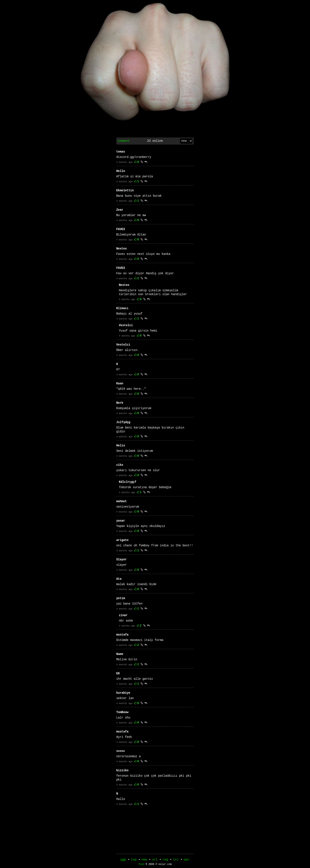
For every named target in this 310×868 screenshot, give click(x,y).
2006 (151, 865)
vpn (186, 860)
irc (176, 860)
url (155, 860)
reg (165, 860)
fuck (141, 865)
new (144, 860)
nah (123, 860)
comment (124, 141)
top (134, 860)
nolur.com (165, 865)
